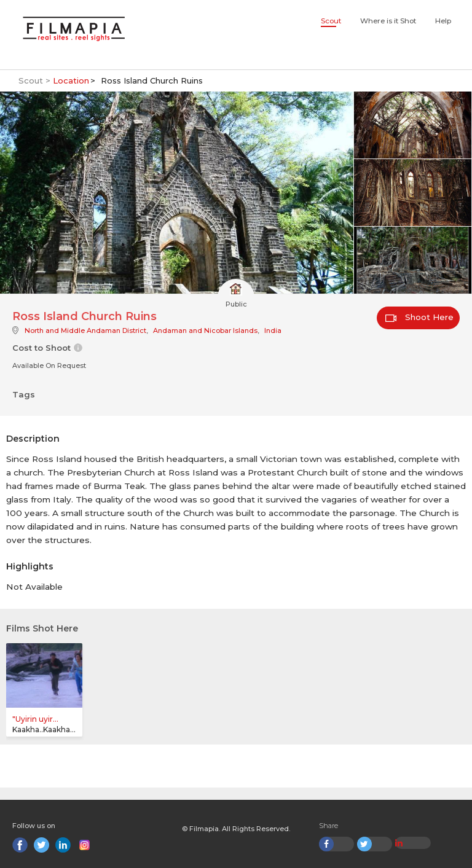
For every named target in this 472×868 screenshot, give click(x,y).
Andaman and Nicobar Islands (205, 330)
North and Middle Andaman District (85, 330)
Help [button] (443, 21)
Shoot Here (419, 317)
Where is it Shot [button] (388, 21)
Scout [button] (331, 21)
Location (71, 80)
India (273, 330)
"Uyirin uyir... (35, 719)
